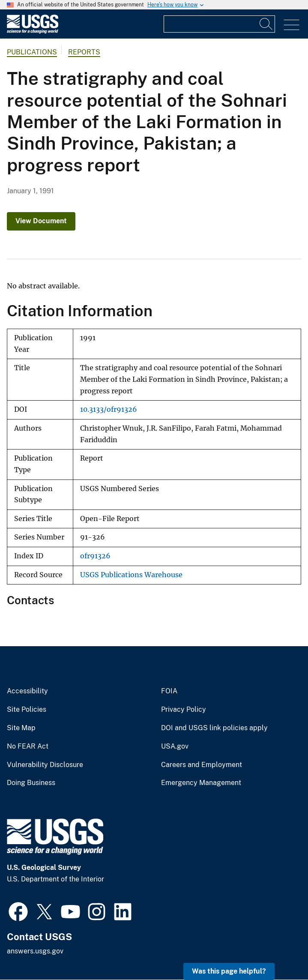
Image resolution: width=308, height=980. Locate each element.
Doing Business (31, 783)
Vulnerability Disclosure (45, 765)
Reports (84, 52)
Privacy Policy (184, 710)
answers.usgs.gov (35, 951)
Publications (32, 52)
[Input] (219, 24)
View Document (41, 221)
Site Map (21, 728)
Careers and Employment (202, 765)
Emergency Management (201, 783)
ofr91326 (95, 556)
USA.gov (175, 746)
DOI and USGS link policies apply (214, 728)
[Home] (33, 31)
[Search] (266, 24)
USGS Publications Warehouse (131, 575)
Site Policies (27, 710)
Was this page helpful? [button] (229, 971)
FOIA (169, 691)
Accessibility (27, 691)
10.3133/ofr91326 (109, 409)
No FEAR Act (28, 746)
